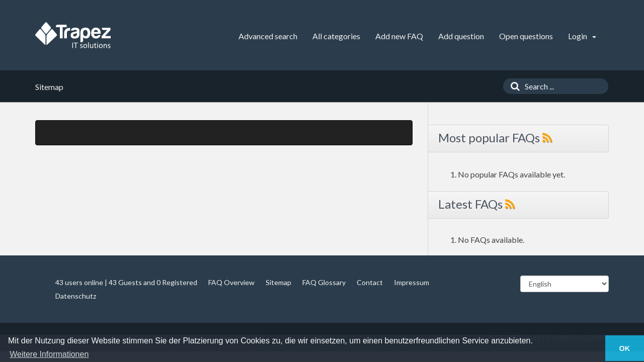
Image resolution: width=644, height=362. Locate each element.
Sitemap (278, 282)
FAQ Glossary (324, 282)
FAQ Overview (231, 282)
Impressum (412, 282)
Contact (370, 282)
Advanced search (268, 36)
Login (582, 36)
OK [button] (625, 348)
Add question (461, 36)
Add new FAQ (399, 36)
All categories (336, 36)
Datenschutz (76, 296)
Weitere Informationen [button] (49, 354)
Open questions (526, 36)
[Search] (513, 86)
